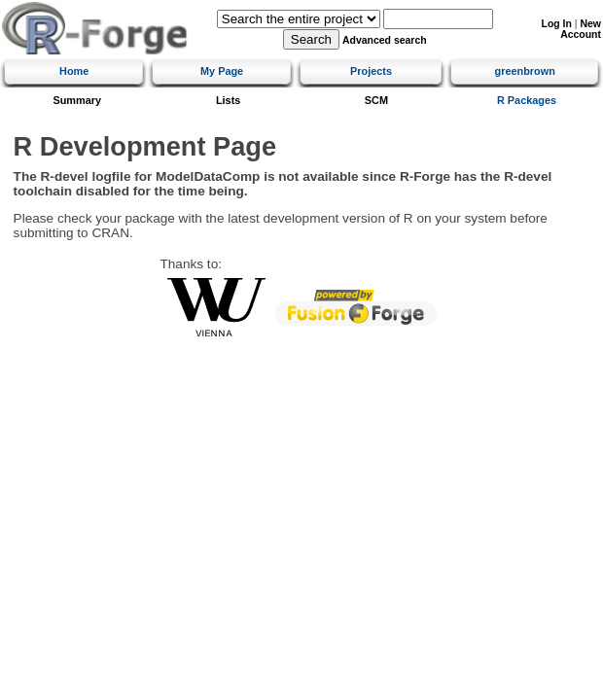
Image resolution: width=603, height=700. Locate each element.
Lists (228, 100)
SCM (376, 100)
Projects (371, 71)
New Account (581, 29)
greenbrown (525, 71)
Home (74, 71)
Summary (77, 100)
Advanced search (385, 40)
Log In (557, 24)
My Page (222, 71)
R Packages (527, 100)
